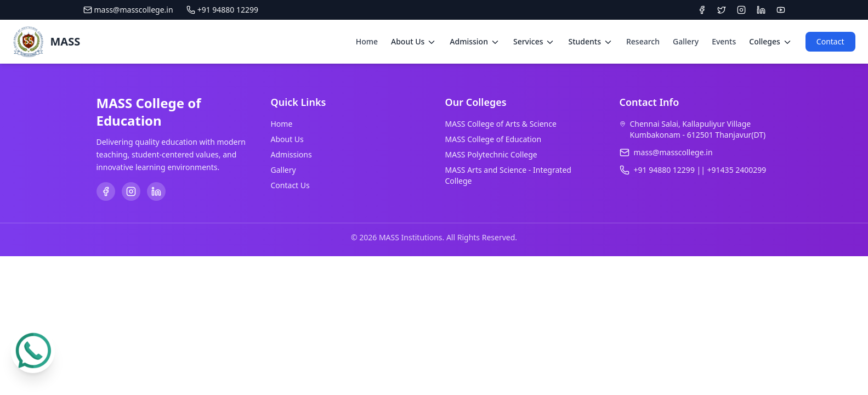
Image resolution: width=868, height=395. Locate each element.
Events (724, 41)
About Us (287, 139)
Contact (830, 41)
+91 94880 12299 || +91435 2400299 (700, 170)
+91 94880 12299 (222, 10)
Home (367, 41)
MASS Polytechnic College (491, 154)
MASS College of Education (493, 139)
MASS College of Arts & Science (501, 124)
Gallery (686, 41)
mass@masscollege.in (128, 10)
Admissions (291, 154)
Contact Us (290, 185)
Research (643, 41)
